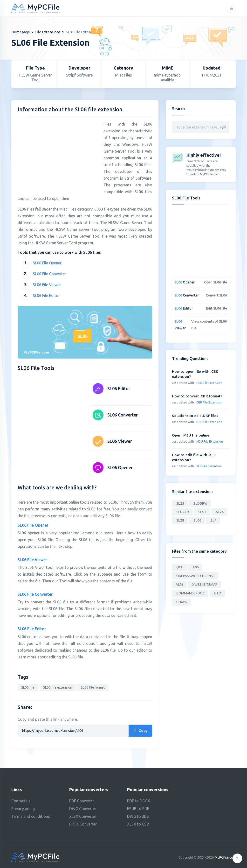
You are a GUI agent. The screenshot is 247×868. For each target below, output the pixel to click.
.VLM (179, 585)
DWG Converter (83, 809)
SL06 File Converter (49, 274)
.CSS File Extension (209, 383)
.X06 (195, 567)
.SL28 (180, 520)
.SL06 (197, 520)
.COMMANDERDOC (190, 593)
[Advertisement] (58, 155)
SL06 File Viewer (47, 285)
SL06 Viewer (120, 441)
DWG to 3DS (138, 816)
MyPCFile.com (225, 857)
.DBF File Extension (209, 422)
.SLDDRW (200, 503)
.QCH (179, 567)
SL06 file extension (58, 687)
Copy (140, 730)
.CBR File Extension (209, 402)
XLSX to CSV (138, 824)
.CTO (217, 593)
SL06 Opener (120, 467)
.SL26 (219, 512)
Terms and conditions (31, 816)
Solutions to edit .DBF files (195, 416)
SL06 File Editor (46, 296)
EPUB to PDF (138, 809)
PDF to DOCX (139, 801)
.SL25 (180, 503)
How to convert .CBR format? (197, 396)
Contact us (21, 801)
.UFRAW (182, 602)
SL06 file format (93, 687)
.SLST (202, 512)
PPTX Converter (83, 824)
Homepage (21, 32)
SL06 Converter (123, 415)
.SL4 (213, 520)
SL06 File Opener (47, 263)
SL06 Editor (119, 388)
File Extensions (48, 32)
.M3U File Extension (209, 441)
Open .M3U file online (191, 435)
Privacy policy (23, 809)
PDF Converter (82, 801)
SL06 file (28, 687)
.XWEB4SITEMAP (204, 585)
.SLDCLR (182, 512)
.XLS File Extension (209, 466)
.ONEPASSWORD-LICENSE (195, 576)
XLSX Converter (83, 816)
